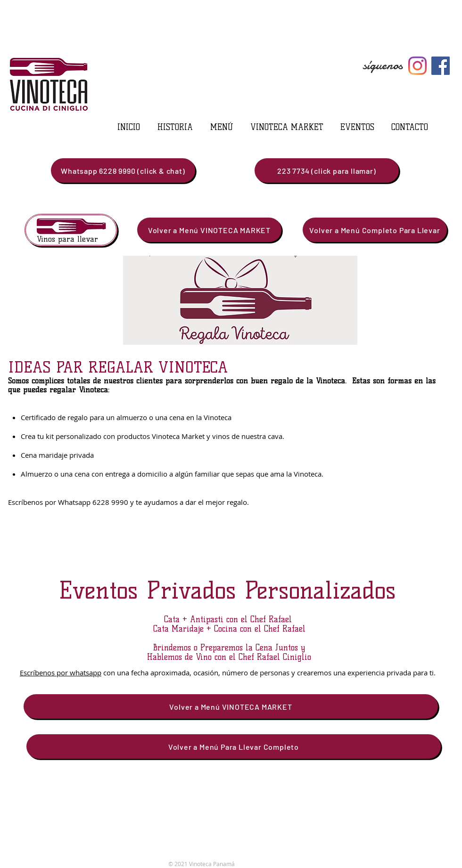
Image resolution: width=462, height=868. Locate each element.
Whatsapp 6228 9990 (94, 502)
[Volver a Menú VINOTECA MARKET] (209, 230)
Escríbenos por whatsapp (61, 673)
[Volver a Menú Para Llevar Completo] (234, 746)
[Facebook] (441, 66)
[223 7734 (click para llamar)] (327, 170)
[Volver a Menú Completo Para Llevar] (375, 230)
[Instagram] (417, 66)
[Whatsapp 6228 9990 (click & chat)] (123, 170)
